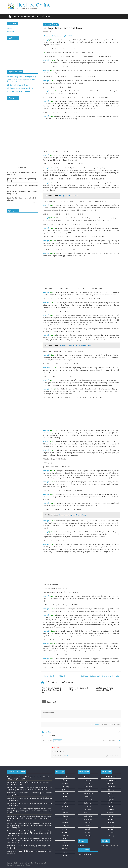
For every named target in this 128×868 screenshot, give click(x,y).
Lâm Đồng (88, 836)
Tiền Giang (111, 829)
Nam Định (65, 796)
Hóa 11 (56, 25)
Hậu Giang (111, 816)
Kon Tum (88, 823)
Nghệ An (88, 780)
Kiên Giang (111, 819)
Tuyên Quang (65, 816)
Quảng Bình (88, 787)
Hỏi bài (16, 16)
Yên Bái (65, 855)
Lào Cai (65, 852)
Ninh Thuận (88, 816)
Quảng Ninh (65, 836)
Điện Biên (65, 845)
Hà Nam (65, 783)
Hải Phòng (65, 790)
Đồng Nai (111, 790)
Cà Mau (111, 806)
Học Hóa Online (34, 5)
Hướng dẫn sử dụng (84, 854)
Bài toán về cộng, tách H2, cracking (19, 91)
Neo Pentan (11, 777)
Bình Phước (111, 787)
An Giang (111, 796)
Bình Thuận (88, 819)
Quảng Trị (88, 790)
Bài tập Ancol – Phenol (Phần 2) (17, 85)
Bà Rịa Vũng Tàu (111, 780)
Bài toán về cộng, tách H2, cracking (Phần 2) (101, 676)
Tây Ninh (111, 793)
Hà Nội (65, 777)
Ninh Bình (65, 806)
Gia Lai (88, 826)
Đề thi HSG (36, 16)
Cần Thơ (111, 809)
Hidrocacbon (47, 25)
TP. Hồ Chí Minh (111, 777)
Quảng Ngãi (88, 803)
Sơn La (65, 842)
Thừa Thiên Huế (88, 793)
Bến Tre (111, 803)
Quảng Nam (88, 800)
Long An (111, 823)
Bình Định (88, 806)
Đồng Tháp (111, 813)
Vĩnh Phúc (65, 803)
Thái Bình (65, 800)
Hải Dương (65, 787)
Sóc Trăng (111, 826)
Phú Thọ (65, 809)
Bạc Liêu (111, 800)
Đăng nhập (11, 31)
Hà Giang (65, 813)
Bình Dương (111, 783)
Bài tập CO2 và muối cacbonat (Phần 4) (105, 689)
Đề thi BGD (46, 16)
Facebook (81, 845)
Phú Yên (88, 809)
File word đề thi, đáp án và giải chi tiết (58, 36)
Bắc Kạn (65, 823)
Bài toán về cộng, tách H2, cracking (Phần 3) (21, 77)
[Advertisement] (81, 135)
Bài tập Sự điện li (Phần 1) (53, 676)
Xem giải (46, 40)
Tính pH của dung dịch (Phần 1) (79, 689)
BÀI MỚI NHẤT (23, 168)
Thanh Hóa (88, 777)
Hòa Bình (65, 839)
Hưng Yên (65, 793)
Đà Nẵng (88, 796)
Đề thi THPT (26, 16)
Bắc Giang (65, 832)
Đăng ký (10, 28)
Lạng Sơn (65, 829)
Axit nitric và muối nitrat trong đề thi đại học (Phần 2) (53, 690)
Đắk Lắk (88, 829)
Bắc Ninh (65, 780)
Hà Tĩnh (88, 783)
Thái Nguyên (65, 826)
